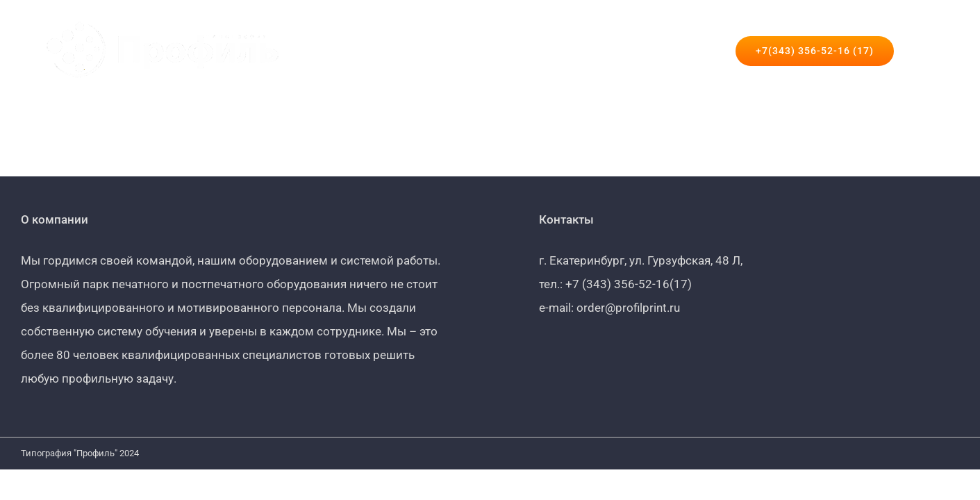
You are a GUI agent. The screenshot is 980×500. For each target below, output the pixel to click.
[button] (935, 51)
